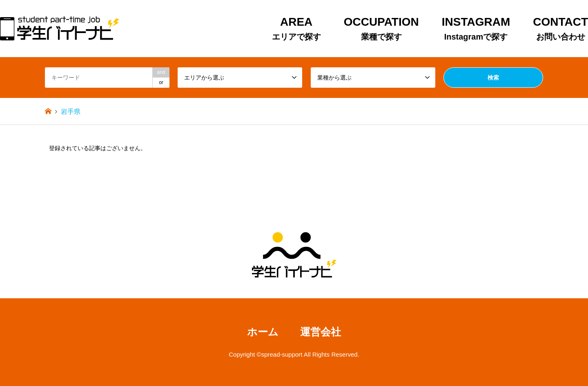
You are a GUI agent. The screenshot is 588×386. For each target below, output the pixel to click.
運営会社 (321, 332)
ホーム (263, 332)
